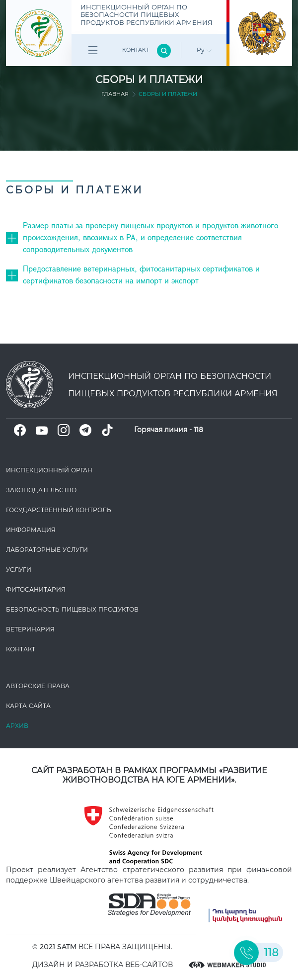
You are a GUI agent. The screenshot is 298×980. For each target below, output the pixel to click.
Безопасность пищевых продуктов (72, 609)
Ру (204, 50)
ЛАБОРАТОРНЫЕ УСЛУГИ (47, 550)
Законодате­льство (41, 490)
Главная (115, 94)
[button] (14, 237)
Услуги (19, 570)
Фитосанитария (36, 589)
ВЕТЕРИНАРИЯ (30, 629)
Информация (31, 530)
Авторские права (38, 686)
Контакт (136, 50)
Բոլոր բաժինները (93, 52)
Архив (17, 726)
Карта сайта (28, 706)
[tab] (149, 237)
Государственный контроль (59, 510)
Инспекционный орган (49, 470)
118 (198, 430)
